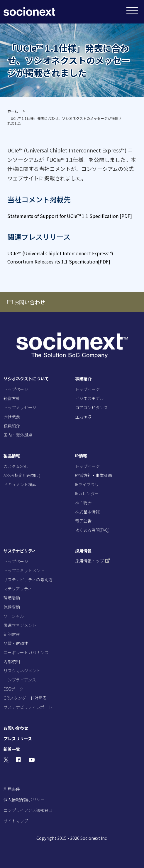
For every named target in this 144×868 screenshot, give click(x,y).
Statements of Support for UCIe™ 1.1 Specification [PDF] (70, 216)
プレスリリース (18, 738)
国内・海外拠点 (18, 435)
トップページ (16, 389)
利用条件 (12, 789)
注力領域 (83, 417)
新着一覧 (12, 749)
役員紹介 (12, 426)
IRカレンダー (87, 493)
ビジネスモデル (89, 398)
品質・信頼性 (16, 643)
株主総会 (83, 503)
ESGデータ (13, 689)
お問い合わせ (30, 302)
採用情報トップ (93, 561)
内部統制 (12, 662)
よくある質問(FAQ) (92, 530)
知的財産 (12, 634)
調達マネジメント (20, 625)
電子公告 (83, 521)
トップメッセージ (20, 407)
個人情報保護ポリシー (24, 800)
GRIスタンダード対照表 (25, 698)
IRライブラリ (87, 484)
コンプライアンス (20, 680)
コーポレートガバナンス (26, 652)
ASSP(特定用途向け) (22, 475)
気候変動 (12, 607)
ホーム (13, 111)
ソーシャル (14, 616)
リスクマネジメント (22, 671)
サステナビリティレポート (28, 707)
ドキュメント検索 (20, 484)
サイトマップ (16, 821)
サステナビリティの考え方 (28, 580)
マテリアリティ (18, 589)
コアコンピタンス (92, 407)
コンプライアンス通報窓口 (28, 810)
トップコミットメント (24, 570)
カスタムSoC (16, 466)
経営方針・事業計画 (94, 475)
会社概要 (12, 417)
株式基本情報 (87, 512)
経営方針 (12, 398)
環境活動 (12, 598)
